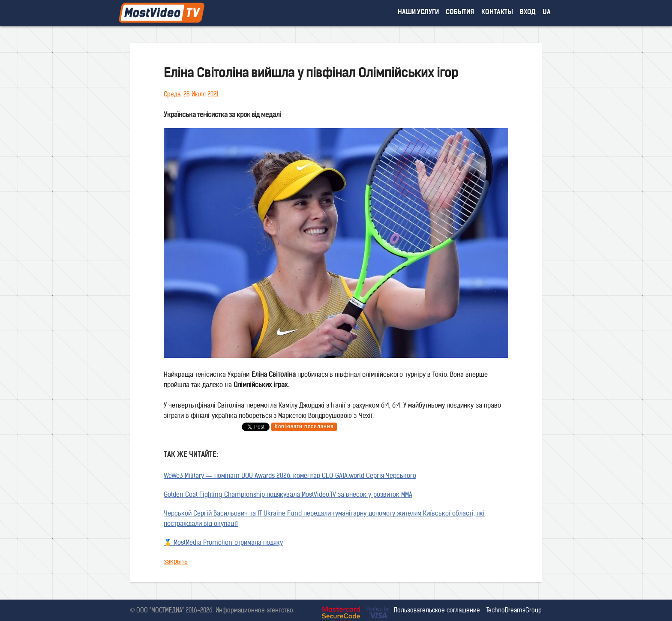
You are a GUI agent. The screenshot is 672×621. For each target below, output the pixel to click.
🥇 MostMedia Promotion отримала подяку (223, 543)
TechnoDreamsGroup (514, 611)
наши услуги (418, 13)
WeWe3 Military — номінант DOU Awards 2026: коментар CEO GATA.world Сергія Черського (290, 476)
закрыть (176, 562)
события (460, 13)
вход (528, 13)
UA (547, 13)
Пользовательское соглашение (437, 611)
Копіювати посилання (304, 427)
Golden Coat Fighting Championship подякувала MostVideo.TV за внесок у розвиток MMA (288, 495)
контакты (497, 13)
